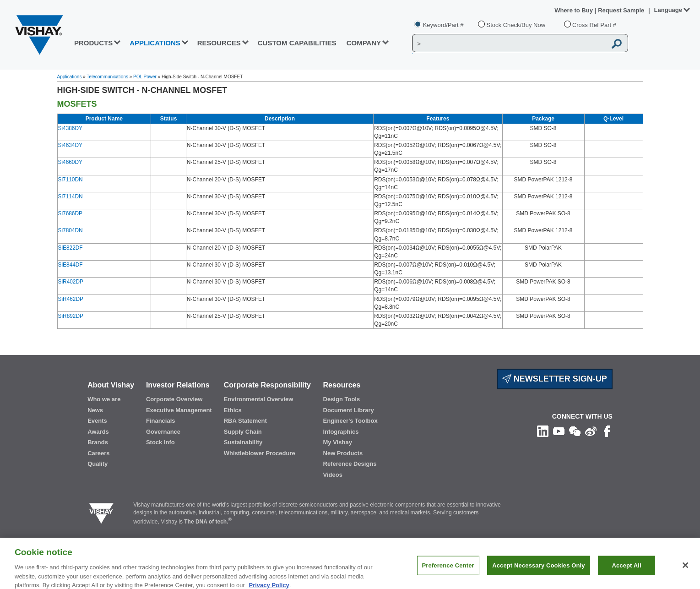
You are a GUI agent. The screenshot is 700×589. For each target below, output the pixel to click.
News (95, 410)
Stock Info (160, 442)
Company (364, 43)
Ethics (233, 410)
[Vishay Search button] (617, 44)
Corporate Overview (174, 399)
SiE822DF (71, 248)
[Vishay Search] (509, 44)
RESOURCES (219, 43)
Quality (98, 464)
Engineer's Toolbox (350, 421)
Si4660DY (70, 162)
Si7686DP (70, 213)
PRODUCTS (93, 43)
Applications (70, 77)
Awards (98, 432)
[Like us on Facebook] (607, 431)
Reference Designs (350, 464)
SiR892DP (71, 316)
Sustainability (243, 442)
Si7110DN (71, 180)
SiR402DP (71, 282)
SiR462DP (71, 299)
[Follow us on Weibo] (591, 431)
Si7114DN (71, 196)
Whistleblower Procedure (260, 453)
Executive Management (179, 410)
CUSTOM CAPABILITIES (297, 43)
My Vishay (338, 442)
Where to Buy (574, 10)
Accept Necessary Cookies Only (538, 570)
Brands (98, 442)
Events (97, 421)
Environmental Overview (259, 399)
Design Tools (342, 399)
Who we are (104, 399)
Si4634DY (70, 145)
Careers (98, 453)
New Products (343, 453)
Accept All (626, 570)
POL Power (145, 77)
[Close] (685, 570)
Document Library (349, 410)
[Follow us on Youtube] (559, 431)
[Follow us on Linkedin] (543, 431)
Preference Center (448, 570)
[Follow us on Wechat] (575, 431)
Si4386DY (70, 128)
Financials (161, 421)
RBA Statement (245, 421)
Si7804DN (71, 230)
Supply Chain (243, 432)
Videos (333, 475)
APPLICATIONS (155, 43)
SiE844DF (71, 265)
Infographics (341, 432)
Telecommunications (107, 77)
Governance (163, 432)
